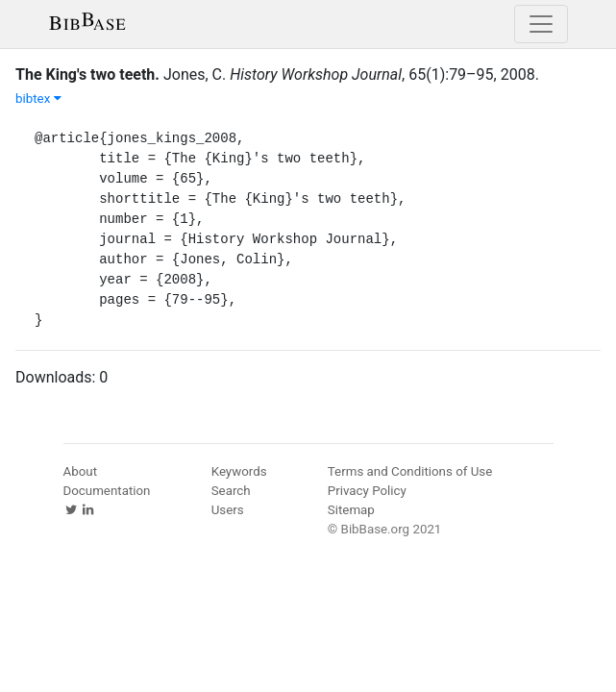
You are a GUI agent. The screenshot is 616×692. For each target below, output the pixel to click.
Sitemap (351, 510)
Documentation (107, 491)
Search (231, 491)
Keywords (239, 471)
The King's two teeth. (87, 74)
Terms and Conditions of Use (410, 471)
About (81, 471)
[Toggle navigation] (541, 24)
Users (228, 510)
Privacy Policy (367, 491)
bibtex (38, 99)
